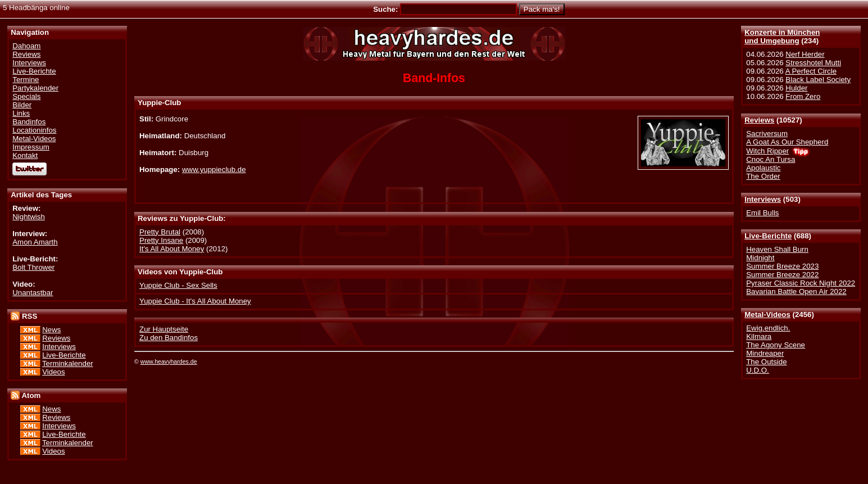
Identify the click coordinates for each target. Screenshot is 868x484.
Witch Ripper (767, 151)
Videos (53, 372)
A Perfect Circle (811, 71)
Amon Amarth (35, 242)
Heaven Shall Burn (777, 249)
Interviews (763, 199)
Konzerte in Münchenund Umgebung (782, 37)
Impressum (31, 147)
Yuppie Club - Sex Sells (178, 285)
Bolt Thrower (33, 267)
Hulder (796, 88)
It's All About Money (172, 249)
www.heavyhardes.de (169, 361)
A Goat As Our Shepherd (787, 142)
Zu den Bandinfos (169, 338)
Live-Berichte (768, 236)
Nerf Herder (805, 54)
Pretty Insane (161, 240)
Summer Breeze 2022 (782, 275)
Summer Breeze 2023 (782, 266)
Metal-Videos (767, 315)
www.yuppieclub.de (214, 169)
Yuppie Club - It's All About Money (195, 301)
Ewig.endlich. (768, 328)
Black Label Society (818, 80)
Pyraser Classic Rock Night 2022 (801, 283)
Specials (26, 96)
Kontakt (25, 155)
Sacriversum (767, 134)
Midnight (760, 258)
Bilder (22, 105)
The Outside (766, 362)
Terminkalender (68, 363)
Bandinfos (29, 122)
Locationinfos (34, 130)
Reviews (759, 120)
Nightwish (29, 217)
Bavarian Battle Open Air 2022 (796, 291)
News (51, 330)
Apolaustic (763, 168)
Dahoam (26, 46)
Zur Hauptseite (164, 329)
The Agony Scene (776, 345)
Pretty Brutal (160, 232)
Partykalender (35, 88)
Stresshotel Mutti (813, 63)
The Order (763, 176)
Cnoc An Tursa (771, 159)
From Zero (803, 96)
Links (21, 113)
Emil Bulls (762, 213)
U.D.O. (758, 370)
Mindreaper (765, 353)
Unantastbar (33, 293)
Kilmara (759, 336)
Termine (26, 80)
